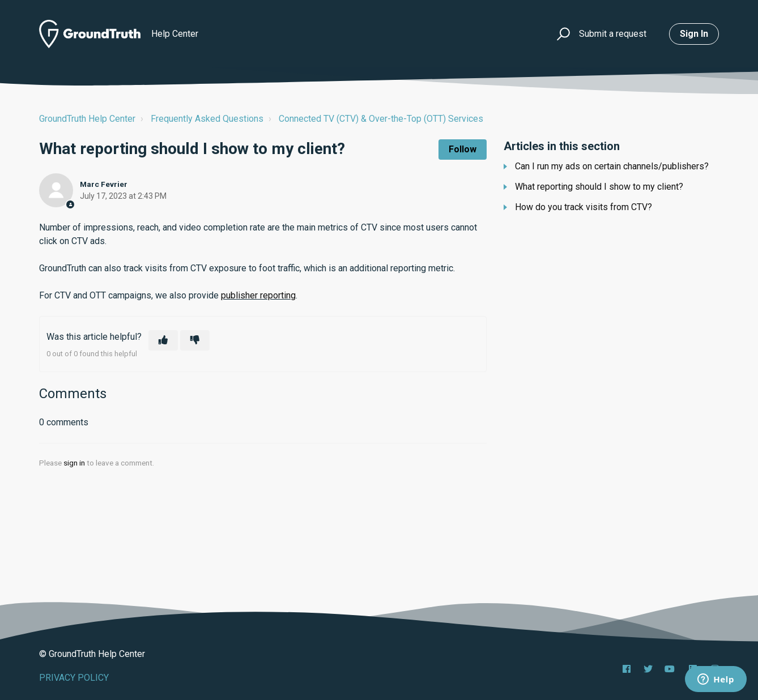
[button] (562, 34)
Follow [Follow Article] (463, 149)
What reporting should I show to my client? (599, 187)
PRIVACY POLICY (74, 678)
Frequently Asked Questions (207, 119)
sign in (74, 463)
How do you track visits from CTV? (584, 207)
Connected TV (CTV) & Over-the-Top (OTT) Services (381, 119)
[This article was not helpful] (195, 340)
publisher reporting (258, 295)
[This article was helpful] (163, 340)
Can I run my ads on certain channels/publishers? (612, 166)
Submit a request (613, 34)
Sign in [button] (694, 34)
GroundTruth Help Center (87, 119)
